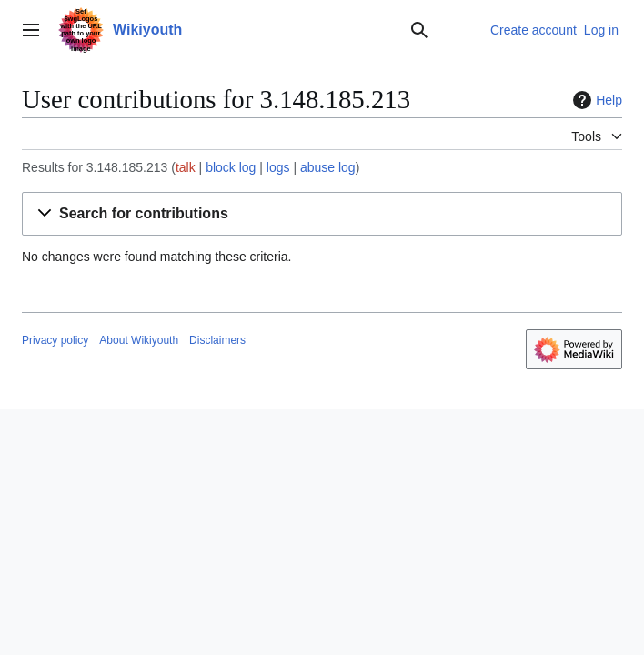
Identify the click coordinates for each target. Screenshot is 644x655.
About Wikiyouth (139, 340)
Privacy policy (55, 340)
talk (186, 167)
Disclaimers (217, 340)
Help (595, 100)
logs (278, 167)
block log (231, 167)
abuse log (328, 167)
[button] (322, 214)
